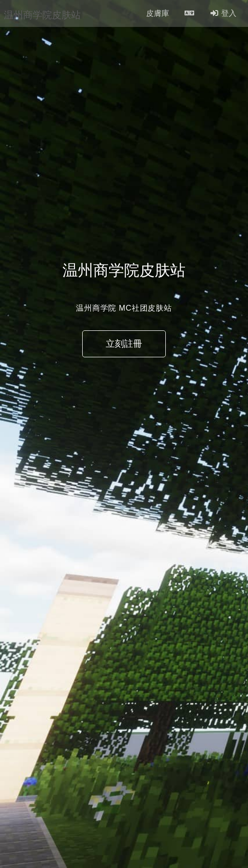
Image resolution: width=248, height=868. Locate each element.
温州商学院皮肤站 (42, 13)
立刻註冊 (124, 344)
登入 (223, 13)
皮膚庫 (158, 13)
